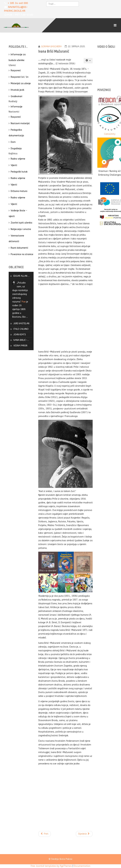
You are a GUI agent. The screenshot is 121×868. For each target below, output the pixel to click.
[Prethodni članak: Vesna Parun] (45, 834)
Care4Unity (110, 134)
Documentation (82, 866)
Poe (24, 302)
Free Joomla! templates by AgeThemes (51, 866)
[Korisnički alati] (88, 61)
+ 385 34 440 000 (18, 3)
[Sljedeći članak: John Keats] (84, 834)
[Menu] (115, 25)
